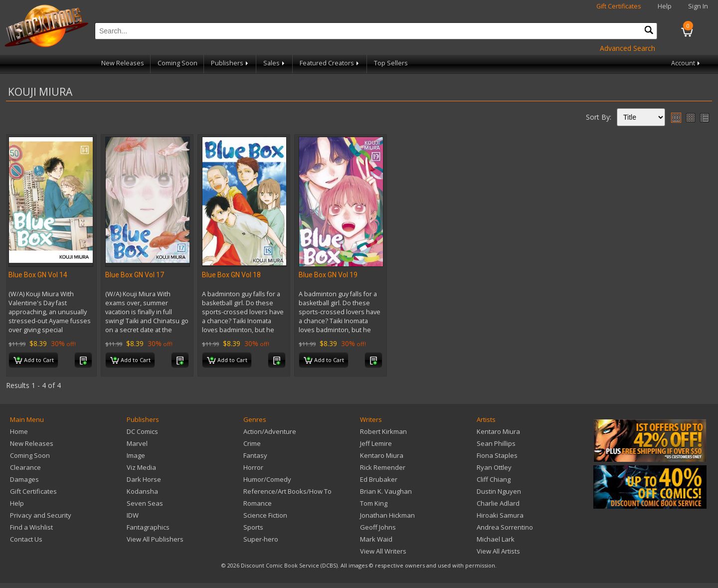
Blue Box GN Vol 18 (231, 275)
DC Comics (142, 431)
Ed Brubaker (379, 479)
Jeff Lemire (376, 443)
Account (686, 63)
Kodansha (142, 491)
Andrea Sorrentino (505, 527)
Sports (253, 527)
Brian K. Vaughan (386, 491)
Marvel (137, 443)
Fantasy (255, 455)
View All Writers (383, 551)
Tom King (374, 503)
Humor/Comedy (267, 479)
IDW (133, 515)
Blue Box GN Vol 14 (38, 275)
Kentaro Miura (382, 455)
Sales (275, 63)
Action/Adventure (270, 431)
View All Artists (498, 551)
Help (665, 6)
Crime (252, 443)
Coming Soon (178, 63)
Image (136, 455)
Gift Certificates (619, 6)
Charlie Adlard (498, 503)
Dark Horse (144, 479)
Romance (258, 503)
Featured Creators (330, 63)
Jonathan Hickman (387, 515)
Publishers (230, 63)
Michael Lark (496, 539)
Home (19, 431)
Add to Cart (34, 361)
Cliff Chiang (494, 479)
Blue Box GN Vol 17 (135, 275)
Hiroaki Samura (500, 515)
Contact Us (26, 539)
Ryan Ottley (494, 467)
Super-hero (261, 539)
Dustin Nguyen (499, 491)
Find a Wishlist (31, 527)
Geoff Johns (378, 527)
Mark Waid (376, 539)
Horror (253, 467)
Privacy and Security (41, 515)
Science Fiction (265, 515)
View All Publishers (155, 539)
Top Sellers (391, 63)
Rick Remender (383, 467)
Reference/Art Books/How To (287, 491)
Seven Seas (145, 503)
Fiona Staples (497, 455)
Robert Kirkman (383, 431)
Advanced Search (628, 48)
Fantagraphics (148, 527)
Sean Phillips (496, 443)
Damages (24, 479)
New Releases (123, 63)
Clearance (25, 467)
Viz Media (141, 467)
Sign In (698, 6)
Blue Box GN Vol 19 (328, 275)
